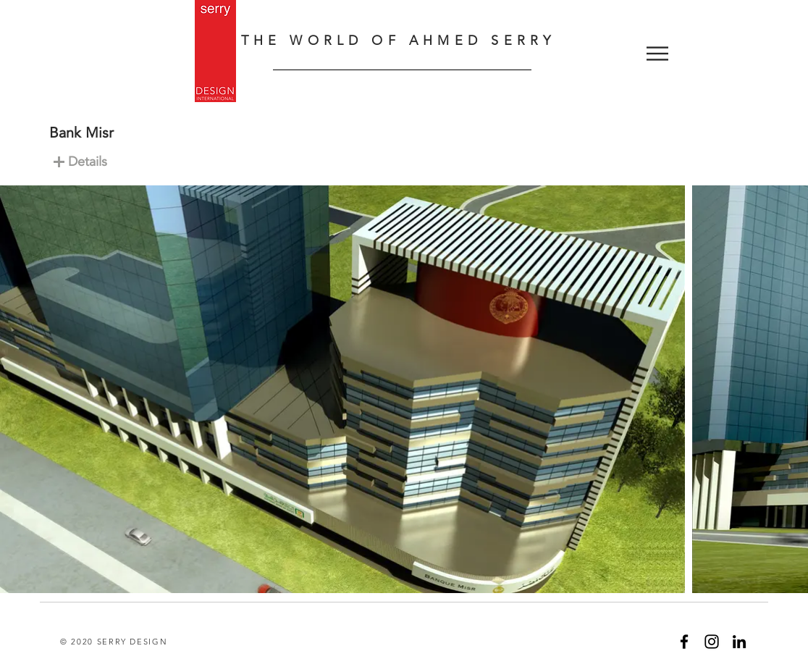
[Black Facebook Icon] (684, 642)
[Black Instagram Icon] (712, 642)
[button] (657, 54)
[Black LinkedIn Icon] (739, 642)
